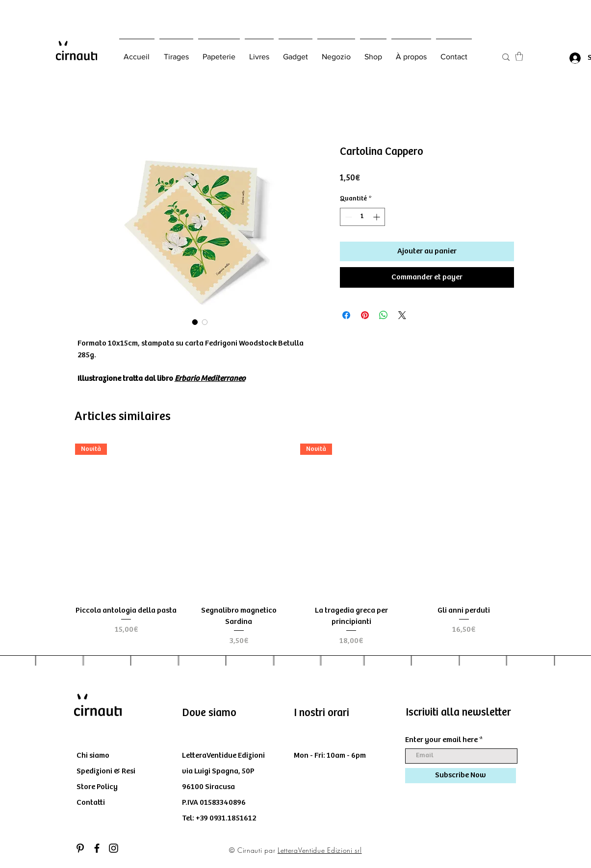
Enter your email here (441, 740)
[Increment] (377, 217)
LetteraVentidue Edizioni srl (320, 850)
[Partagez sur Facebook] (346, 315)
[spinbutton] (362, 217)
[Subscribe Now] (461, 776)
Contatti (91, 803)
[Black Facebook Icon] (97, 848)
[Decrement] (347, 217)
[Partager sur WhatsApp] (384, 315)
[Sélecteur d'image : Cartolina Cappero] (195, 322)
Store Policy (97, 787)
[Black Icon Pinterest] (80, 848)
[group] (295, 545)
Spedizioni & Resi (106, 771)
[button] (519, 56)
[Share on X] (402, 315)
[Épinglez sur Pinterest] (365, 315)
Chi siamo (93, 756)
